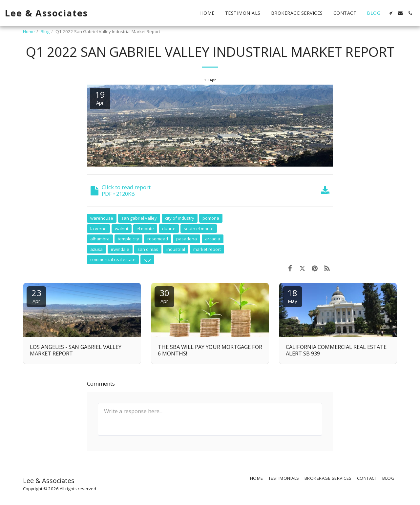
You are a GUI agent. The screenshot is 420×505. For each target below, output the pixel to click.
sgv (147, 259)
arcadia (213, 239)
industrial (176, 249)
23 (36, 296)
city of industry (180, 218)
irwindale (120, 249)
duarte (169, 229)
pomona (211, 218)
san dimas (148, 249)
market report (207, 249)
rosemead (158, 239)
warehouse (102, 218)
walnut (122, 229)
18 (292, 296)
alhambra (100, 239)
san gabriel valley (139, 218)
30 (164, 296)
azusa (96, 249)
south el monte (199, 229)
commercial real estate (113, 259)
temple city (128, 239)
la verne (98, 229)
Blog (45, 31)
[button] (390, 13)
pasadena (187, 239)
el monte (145, 229)
